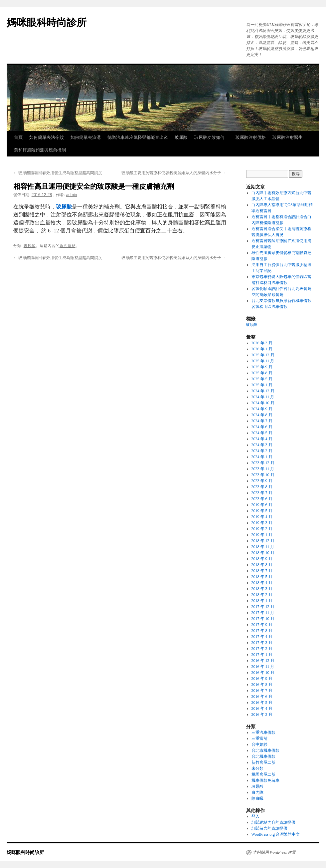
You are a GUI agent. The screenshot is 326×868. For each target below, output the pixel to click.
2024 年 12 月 (263, 391)
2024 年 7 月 (262, 421)
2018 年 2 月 (262, 595)
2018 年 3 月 (262, 589)
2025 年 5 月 (262, 379)
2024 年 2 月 (262, 451)
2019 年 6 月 (262, 505)
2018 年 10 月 (263, 553)
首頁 (18, 137)
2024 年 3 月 (262, 445)
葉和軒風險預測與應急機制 (40, 150)
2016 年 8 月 (262, 685)
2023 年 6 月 (262, 499)
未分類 (257, 768)
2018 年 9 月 (262, 559)
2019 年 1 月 (262, 535)
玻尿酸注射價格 (251, 137)
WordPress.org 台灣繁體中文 (276, 834)
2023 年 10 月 (263, 475)
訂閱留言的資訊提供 (269, 828)
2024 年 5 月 (262, 433)
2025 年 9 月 (262, 367)
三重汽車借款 (263, 732)
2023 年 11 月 (263, 469)
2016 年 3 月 (262, 715)
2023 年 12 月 (263, 463)
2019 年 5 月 (262, 511)
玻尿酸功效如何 (212, 137)
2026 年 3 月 (262, 343)
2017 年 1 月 (262, 655)
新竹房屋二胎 (263, 762)
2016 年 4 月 (262, 709)
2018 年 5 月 (262, 577)
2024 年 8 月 (262, 415)
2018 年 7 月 (262, 571)
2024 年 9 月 (262, 409)
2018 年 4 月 (262, 583)
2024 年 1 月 (262, 457)
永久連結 (68, 246)
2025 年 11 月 (263, 361)
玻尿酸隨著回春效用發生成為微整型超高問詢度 (58, 173)
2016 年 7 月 (262, 691)
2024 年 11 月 (263, 397)
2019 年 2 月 (262, 529)
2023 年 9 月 (262, 481)
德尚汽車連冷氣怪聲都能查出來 (138, 137)
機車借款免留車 (265, 780)
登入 (255, 816)
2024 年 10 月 (263, 403)
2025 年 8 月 (262, 373)
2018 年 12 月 (263, 541)
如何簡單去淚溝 (86, 137)
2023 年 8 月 (262, 487)
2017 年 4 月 (262, 637)
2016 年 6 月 (262, 697)
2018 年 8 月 (262, 565)
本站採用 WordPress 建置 (274, 852)
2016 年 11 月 (263, 667)
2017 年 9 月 (262, 625)
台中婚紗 (259, 744)
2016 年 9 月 (262, 679)
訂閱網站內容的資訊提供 (273, 822)
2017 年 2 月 (262, 649)
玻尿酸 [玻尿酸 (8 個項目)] (252, 325)
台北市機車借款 (265, 750)
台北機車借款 (263, 756)
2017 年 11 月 (263, 613)
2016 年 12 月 (263, 661)
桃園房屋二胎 (263, 774)
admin (72, 195)
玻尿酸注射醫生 (288, 137)
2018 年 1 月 (262, 601)
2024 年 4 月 (262, 439)
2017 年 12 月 (263, 607)
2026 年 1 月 (262, 349)
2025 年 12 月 (263, 355)
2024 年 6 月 (262, 427)
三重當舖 (259, 738)
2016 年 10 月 (263, 673)
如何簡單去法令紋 (47, 137)
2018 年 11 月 (263, 547)
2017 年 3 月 (262, 643)
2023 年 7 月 (262, 493)
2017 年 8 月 (262, 631)
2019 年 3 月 (262, 523)
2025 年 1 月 (262, 385)
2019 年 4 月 (262, 517)
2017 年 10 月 (263, 619)
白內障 (257, 792)
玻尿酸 (181, 137)
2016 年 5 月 (262, 703)
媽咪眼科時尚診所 (47, 22)
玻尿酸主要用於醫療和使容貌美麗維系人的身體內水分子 (174, 173)
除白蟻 (257, 798)
